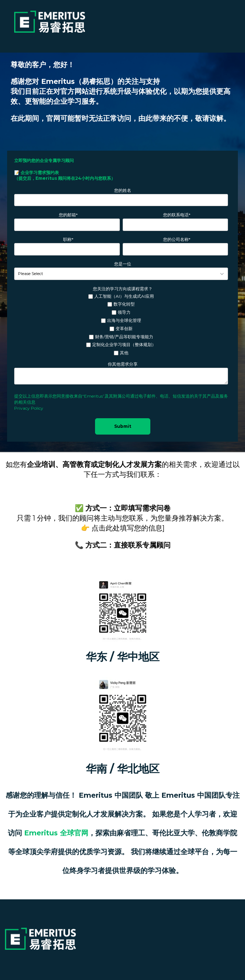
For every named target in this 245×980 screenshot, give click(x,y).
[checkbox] (121, 325)
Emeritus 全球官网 (56, 833)
